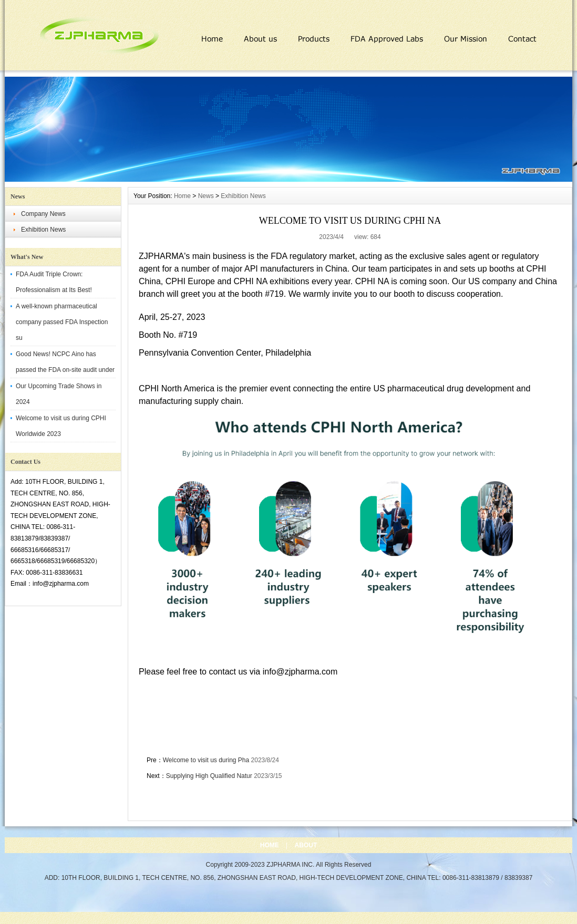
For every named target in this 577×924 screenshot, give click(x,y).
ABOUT (306, 845)
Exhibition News (43, 230)
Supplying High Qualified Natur (209, 776)
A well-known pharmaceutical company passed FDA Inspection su (62, 322)
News (206, 196)
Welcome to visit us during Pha (206, 760)
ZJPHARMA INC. (291, 865)
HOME (270, 845)
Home (182, 196)
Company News (43, 214)
